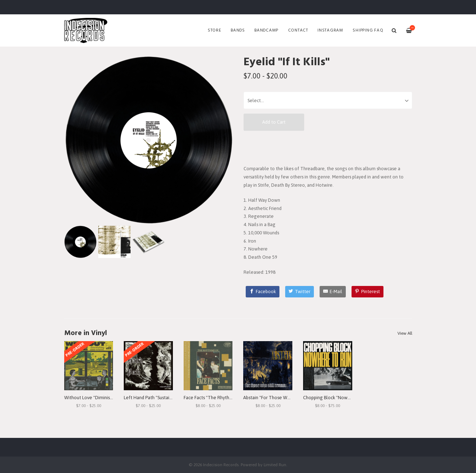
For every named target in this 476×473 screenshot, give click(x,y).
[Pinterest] (368, 292)
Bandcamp (266, 30)
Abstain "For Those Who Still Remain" (282, 398)
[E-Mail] (333, 292)
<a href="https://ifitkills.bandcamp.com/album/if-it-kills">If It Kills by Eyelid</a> (328, 148)
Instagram (330, 30)
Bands (238, 30)
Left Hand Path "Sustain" (149, 398)
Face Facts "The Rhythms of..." (215, 398)
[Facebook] (263, 292)
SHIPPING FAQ (368, 30)
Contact (298, 30)
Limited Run (275, 465)
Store (215, 30)
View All (405, 333)
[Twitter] (300, 292)
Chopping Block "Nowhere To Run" (339, 398)
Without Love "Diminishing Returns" (101, 398)
